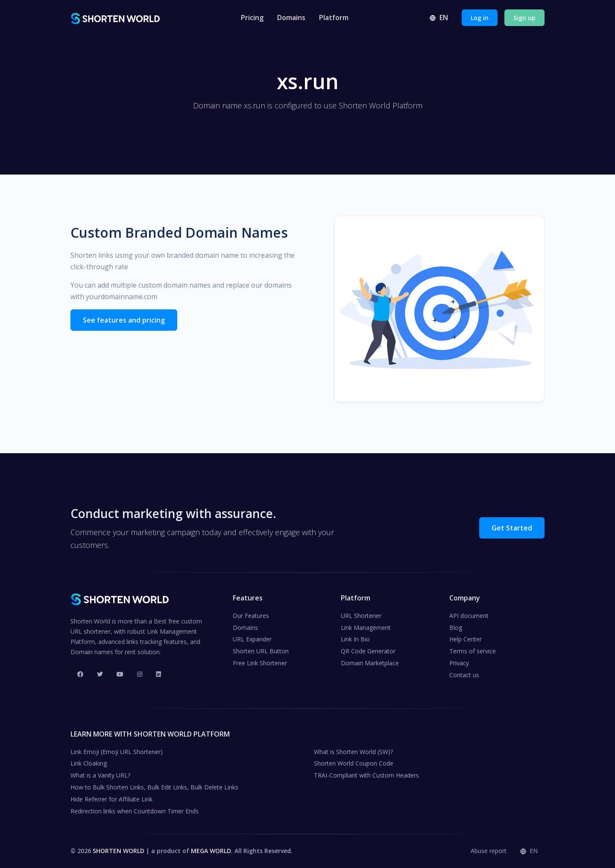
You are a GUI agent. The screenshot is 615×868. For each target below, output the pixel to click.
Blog (456, 628)
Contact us (464, 675)
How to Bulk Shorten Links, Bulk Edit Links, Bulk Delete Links (154, 787)
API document (469, 616)
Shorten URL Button (261, 651)
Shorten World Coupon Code (354, 763)
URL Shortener (361, 616)
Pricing (252, 17)
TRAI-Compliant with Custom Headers (366, 775)
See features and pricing (124, 320)
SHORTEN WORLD (119, 851)
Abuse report (489, 851)
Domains (291, 17)
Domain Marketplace (370, 663)
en (439, 17)
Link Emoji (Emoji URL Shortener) (117, 752)
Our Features (251, 616)
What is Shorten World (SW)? (353, 752)
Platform (334, 17)
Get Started (512, 528)
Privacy (459, 663)
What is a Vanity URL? (100, 775)
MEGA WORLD (211, 851)
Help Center (466, 639)
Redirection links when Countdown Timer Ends (135, 811)
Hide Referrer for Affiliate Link (111, 799)
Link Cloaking (89, 763)
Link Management (366, 628)
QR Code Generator (368, 651)
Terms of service (473, 651)
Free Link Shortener (260, 663)
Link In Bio (355, 639)
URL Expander (252, 639)
